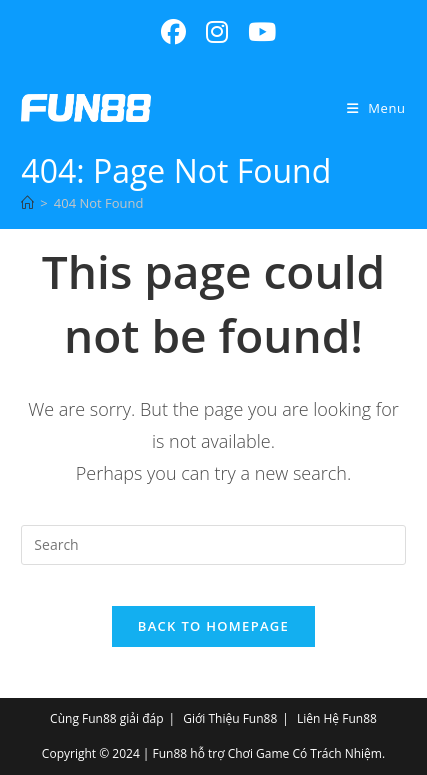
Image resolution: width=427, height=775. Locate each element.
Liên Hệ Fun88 (337, 718)
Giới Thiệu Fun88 (230, 718)
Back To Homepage (213, 626)
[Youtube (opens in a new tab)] (257, 32)
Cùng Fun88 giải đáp (106, 718)
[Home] (27, 203)
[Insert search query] (213, 545)
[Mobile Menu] (376, 108)
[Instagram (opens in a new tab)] (217, 32)
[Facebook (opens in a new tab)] (173, 32)
